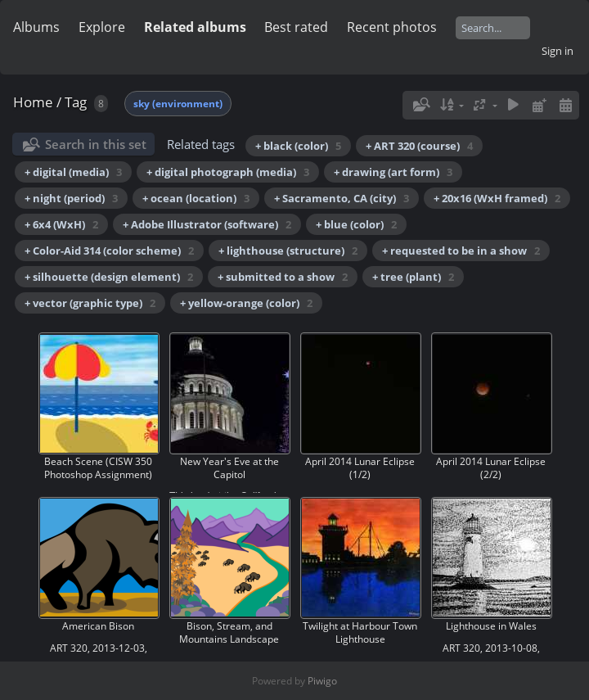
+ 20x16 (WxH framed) (497, 198)
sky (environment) (178, 104)
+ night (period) (71, 198)
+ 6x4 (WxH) (61, 224)
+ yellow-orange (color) (246, 303)
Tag (76, 102)
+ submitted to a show (283, 277)
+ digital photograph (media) (228, 172)
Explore (102, 27)
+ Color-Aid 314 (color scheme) (109, 251)
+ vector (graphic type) (90, 303)
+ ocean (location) (196, 198)
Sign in (558, 51)
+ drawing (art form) (393, 172)
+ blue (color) (356, 224)
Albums (36, 27)
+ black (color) (298, 146)
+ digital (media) (73, 172)
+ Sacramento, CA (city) (342, 198)
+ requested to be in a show (461, 251)
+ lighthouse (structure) (288, 251)
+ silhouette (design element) (109, 277)
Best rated (296, 27)
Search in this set (96, 144)
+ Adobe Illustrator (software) (207, 224)
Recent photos (392, 27)
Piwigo (322, 681)
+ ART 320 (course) (419, 146)
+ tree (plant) (413, 277)
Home (33, 102)
